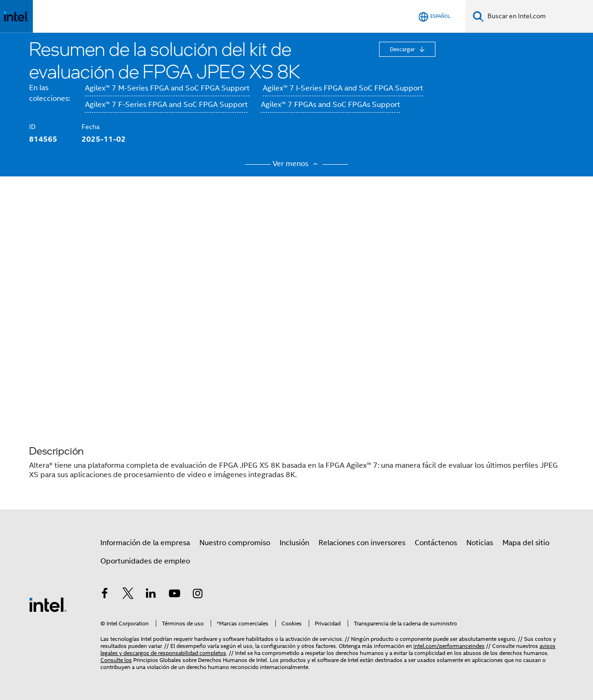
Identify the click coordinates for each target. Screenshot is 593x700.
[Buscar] (478, 16)
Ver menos (296, 164)
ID (32, 127)
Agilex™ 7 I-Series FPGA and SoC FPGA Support (343, 88)
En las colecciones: (49, 93)
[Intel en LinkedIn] (151, 595)
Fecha (91, 127)
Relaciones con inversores (362, 543)
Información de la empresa (145, 543)
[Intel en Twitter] (128, 595)
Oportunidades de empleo (145, 561)
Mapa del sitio (526, 543)
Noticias (480, 543)
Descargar (403, 49)
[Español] (434, 17)
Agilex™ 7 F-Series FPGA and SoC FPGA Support (166, 105)
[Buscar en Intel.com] (538, 16)
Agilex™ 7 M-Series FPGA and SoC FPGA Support (167, 88)
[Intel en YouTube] (175, 595)
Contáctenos (436, 543)
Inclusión (294, 543)
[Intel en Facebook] (105, 595)
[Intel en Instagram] (198, 595)
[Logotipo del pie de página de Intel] (48, 604)
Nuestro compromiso (235, 543)
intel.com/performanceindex (449, 646)
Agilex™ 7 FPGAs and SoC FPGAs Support (331, 105)
